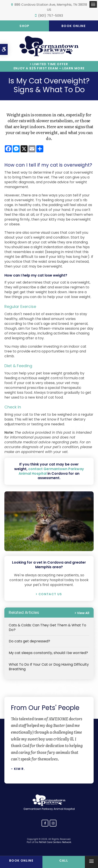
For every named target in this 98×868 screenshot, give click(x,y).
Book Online (73, 26)
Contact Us (50, 594)
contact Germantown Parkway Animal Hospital (51, 471)
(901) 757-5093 (51, 15)
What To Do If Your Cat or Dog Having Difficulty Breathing (49, 667)
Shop (24, 26)
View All (83, 613)
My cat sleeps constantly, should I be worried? (48, 653)
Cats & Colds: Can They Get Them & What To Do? (47, 627)
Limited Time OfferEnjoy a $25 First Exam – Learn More (49, 66)
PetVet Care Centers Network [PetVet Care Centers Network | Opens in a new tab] (55, 842)
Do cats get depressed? (29, 641)
